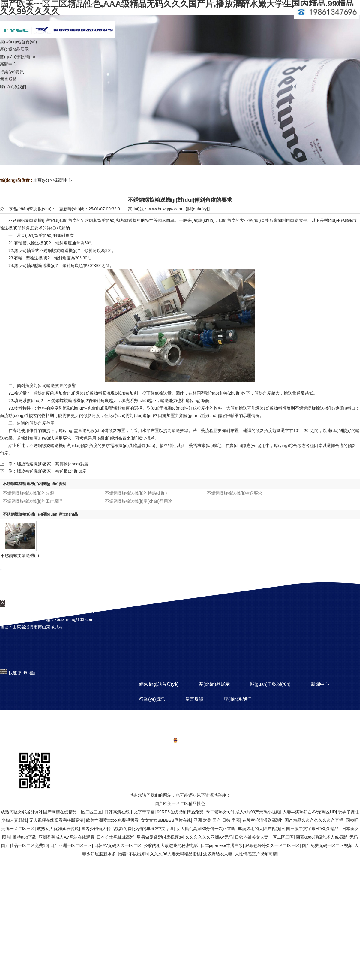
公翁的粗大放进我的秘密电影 (171, 845)
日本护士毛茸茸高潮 (115, 837)
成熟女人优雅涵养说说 (58, 829)
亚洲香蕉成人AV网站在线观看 (67, 837)
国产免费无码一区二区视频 (327, 845)
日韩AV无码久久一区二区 (118, 845)
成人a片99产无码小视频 (258, 812)
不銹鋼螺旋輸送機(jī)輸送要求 (235, 493)
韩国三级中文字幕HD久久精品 (311, 829)
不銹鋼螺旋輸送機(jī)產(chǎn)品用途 (139, 501)
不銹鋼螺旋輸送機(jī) (20, 555)
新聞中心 (64, 180)
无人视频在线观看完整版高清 (56, 820)
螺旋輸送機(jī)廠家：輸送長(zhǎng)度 (52, 471)
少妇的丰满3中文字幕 (154, 829)
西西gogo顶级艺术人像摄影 (322, 837)
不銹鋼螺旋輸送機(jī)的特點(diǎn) (136, 493)
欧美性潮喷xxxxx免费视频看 (112, 820)
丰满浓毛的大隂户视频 (259, 829)
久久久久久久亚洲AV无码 (209, 837)
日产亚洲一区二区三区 (71, 845)
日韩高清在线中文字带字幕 (130, 812)
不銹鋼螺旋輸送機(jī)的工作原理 (33, 501)
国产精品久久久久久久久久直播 (314, 820)
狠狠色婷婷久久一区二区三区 (272, 845)
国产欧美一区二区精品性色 (180, 803)
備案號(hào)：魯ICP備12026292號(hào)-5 (214, 741)
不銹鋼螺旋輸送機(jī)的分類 (28, 493)
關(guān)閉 (198, 209)
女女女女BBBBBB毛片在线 (166, 820)
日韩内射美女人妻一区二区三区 (264, 837)
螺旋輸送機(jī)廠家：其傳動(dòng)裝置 (53, 464)
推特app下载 (24, 837)
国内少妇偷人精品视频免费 (106, 829)
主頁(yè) (41, 180)
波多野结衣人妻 (218, 854)
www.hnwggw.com (165, 209)
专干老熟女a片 (220, 812)
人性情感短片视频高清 (256, 854)
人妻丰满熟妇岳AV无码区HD (309, 812)
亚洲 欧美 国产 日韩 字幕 (217, 820)
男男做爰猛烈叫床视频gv (160, 837)
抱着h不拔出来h (133, 854)
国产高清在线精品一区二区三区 (73, 812)
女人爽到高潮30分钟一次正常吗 (206, 829)
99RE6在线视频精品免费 (180, 812)
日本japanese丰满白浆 (222, 845)
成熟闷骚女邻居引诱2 (21, 812)
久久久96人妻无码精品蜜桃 (175, 854)
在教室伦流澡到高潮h (262, 820)
